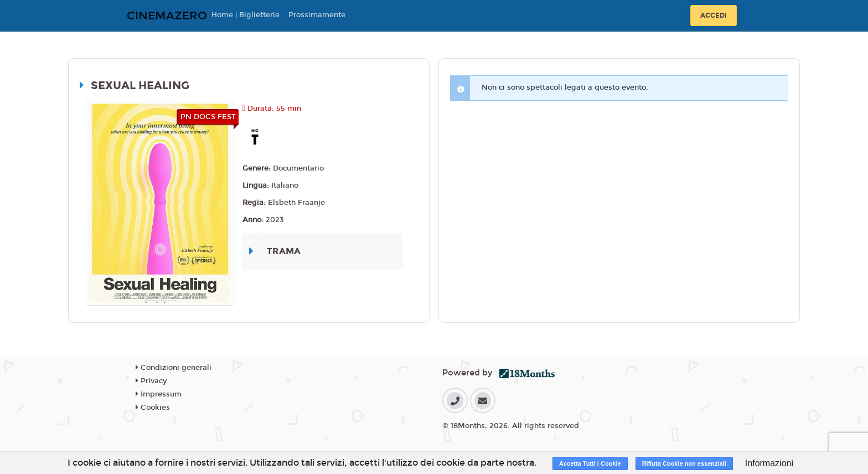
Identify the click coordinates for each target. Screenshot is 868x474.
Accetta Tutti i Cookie (590, 463)
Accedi (714, 16)
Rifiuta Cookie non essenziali (684, 463)
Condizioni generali (174, 368)
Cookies (153, 408)
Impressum (159, 394)
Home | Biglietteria (246, 15)
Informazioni (769, 463)
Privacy (151, 381)
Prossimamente (317, 15)
